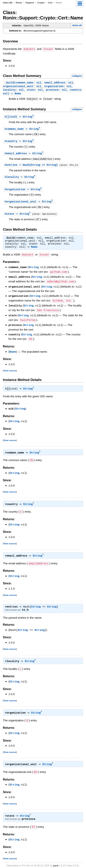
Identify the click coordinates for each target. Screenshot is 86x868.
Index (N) (8, 3)
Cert (50, 3)
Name (35, 250)
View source (10, 370)
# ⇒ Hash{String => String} (33, 166)
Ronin (19, 3)
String (34, 270)
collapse (77, 76)
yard (56, 862)
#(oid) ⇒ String (20, 117)
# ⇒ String (23, 130)
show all (77, 25)
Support (30, 3)
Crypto (41, 3)
